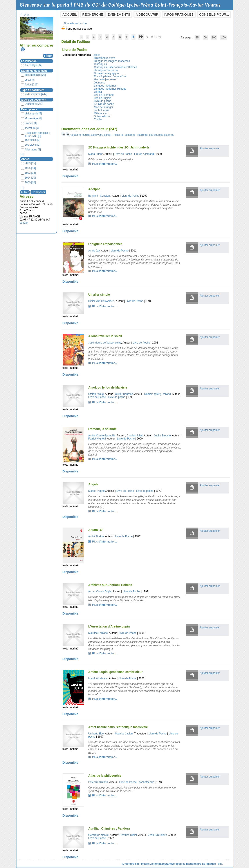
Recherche (93, 14)
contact (24, 223)
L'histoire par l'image (136, 864)
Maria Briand (96, 154)
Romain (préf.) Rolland (158, 394)
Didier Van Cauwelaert (101, 301)
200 (224, 38)
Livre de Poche (123, 154)
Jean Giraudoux (158, 835)
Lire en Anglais (103, 98)
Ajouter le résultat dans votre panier (91, 135)
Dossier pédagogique (106, 73)
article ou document (34, 100)
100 (214, 38)
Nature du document (34, 71)
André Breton (96, 536)
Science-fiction (103, 116)
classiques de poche (106, 70)
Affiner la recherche (124, 135)
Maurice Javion (124, 734)
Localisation (29, 61)
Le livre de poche (104, 104)
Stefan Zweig (96, 394)
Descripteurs (29, 109)
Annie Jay (94, 251)
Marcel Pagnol (97, 491)
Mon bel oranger (104, 107)
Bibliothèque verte (105, 58)
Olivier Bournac (124, 394)
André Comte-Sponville (102, 436)
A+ (29, 15)
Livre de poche (103, 101)
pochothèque (102, 110)
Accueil (70, 14)
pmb (221, 864)
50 (205, 38)
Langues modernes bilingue (110, 89)
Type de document (33, 90)
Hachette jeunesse (105, 80)
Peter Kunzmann (98, 782)
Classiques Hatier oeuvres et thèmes (115, 67)
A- (22, 14)
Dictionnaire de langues (201, 864)
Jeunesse (100, 83)
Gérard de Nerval (98, 835)
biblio (97, 55)
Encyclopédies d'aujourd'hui (110, 76)
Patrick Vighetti (97, 439)
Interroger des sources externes (156, 135)
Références (101, 113)
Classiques (100, 64)
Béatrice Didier (128, 835)
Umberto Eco (96, 734)
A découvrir (147, 14)
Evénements (119, 14)
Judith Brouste (162, 436)
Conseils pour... (214, 14)
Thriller (98, 119)
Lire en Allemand (104, 95)
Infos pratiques (179, 14)
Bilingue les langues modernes (112, 61)
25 (197, 38)
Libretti (98, 92)
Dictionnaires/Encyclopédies (167, 864)
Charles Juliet (135, 436)
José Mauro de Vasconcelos (105, 343)
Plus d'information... (105, 164)
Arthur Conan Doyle (100, 591)
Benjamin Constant (99, 196)
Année (25, 159)
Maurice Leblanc (98, 633)
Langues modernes (105, 86)
